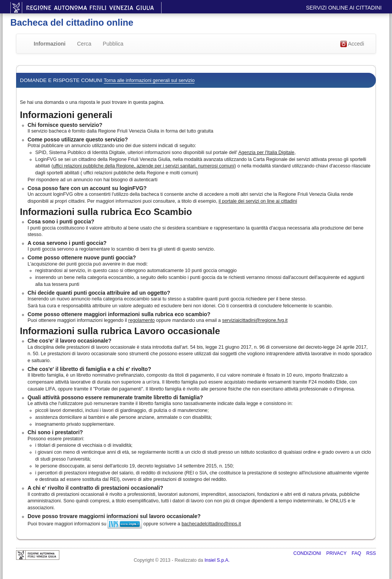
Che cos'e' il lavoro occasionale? (69, 341)
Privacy (337, 553)
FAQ (357, 553)
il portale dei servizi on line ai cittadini (258, 201)
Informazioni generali (66, 115)
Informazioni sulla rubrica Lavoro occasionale (120, 331)
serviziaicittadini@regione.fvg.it (255, 320)
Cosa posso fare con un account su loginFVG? (87, 188)
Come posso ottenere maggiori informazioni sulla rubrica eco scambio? (119, 314)
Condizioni (308, 553)
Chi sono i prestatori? (55, 432)
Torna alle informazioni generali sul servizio (149, 80)
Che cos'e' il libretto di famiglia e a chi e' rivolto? (89, 369)
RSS (371, 553)
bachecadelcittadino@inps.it (211, 524)
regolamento (141, 320)
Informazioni (50, 44)
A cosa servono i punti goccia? (67, 243)
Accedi (352, 44)
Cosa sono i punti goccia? (61, 221)
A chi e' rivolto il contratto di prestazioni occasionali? (95, 488)
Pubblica (113, 44)
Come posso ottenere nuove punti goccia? (82, 258)
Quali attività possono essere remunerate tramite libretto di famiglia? (115, 397)
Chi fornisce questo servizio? (65, 125)
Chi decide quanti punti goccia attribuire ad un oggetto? (99, 293)
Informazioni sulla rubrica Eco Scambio (106, 212)
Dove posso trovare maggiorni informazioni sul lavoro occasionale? (114, 516)
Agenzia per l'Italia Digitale (266, 153)
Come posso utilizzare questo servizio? (78, 139)
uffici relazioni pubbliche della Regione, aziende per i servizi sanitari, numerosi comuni (144, 166)
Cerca (84, 44)
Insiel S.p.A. (217, 560)
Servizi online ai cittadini (344, 8)
